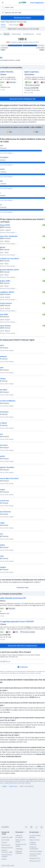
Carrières (4, 859)
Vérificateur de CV (35, 861)
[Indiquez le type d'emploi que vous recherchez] (22, 7)
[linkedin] (42, 827)
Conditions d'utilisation (35, 673)
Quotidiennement (29, 34)
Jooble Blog (19, 849)
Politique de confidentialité (19, 673)
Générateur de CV (35, 858)
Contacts (4, 842)
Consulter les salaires (36, 851)
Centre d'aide (5, 840)
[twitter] (37, 827)
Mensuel (7, 34)
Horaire (39, 34)
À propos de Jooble (7, 837)
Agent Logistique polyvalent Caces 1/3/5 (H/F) (34, 72)
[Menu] (3, 3)
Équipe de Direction (7, 848)
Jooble (12, 866)
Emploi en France (34, 840)
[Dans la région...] (22, 13)
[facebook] (26, 827)
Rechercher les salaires (22, 18)
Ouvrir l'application (37, 3)
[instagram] (31, 827)
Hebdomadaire (16, 34)
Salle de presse (6, 845)
